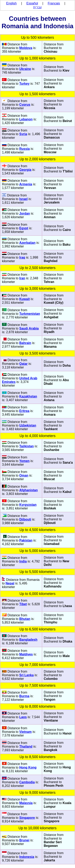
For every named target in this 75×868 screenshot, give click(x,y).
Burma (24, 696)
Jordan (24, 213)
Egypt (24, 228)
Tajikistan (26, 446)
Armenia (26, 184)
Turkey (24, 84)
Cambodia (27, 782)
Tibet (23, 604)
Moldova (26, 48)
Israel (23, 199)
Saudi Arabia (29, 328)
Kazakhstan (28, 396)
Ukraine (25, 69)
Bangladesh (28, 640)
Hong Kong (28, 767)
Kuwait (24, 299)
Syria (23, 134)
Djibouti (25, 519)
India (23, 561)
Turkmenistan (30, 314)
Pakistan (26, 540)
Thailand (26, 746)
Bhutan (25, 619)
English (11, 3)
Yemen (24, 461)
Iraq (22, 257)
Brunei (24, 840)
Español (32, 3)
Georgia (25, 170)
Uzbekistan (28, 425)
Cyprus (25, 105)
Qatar (23, 364)
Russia (24, 149)
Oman (24, 475)
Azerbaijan (27, 243)
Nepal (10, 583)
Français (54, 3)
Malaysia (26, 803)
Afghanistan (28, 490)
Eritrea (24, 411)
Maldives (26, 654)
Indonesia (27, 857)
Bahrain (25, 343)
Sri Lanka (26, 675)
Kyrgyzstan (28, 505)
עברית (37, 7)
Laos (23, 717)
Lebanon (26, 119)
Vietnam (25, 732)
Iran (22, 278)
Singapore (27, 818)
